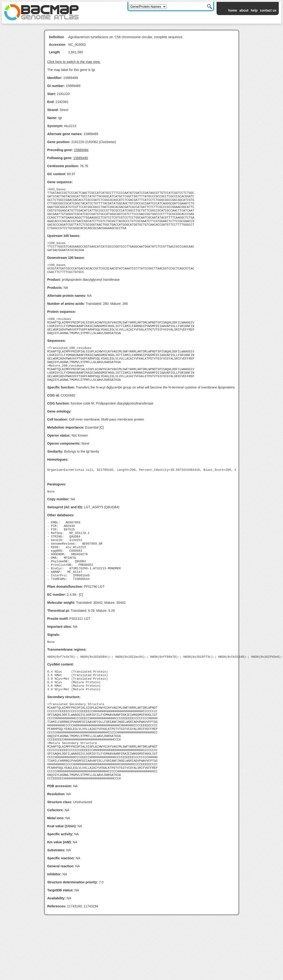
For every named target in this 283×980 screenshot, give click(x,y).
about (244, 10)
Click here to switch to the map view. (74, 62)
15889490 (81, 158)
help (254, 10)
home (233, 10)
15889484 (81, 150)
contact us (268, 10)
